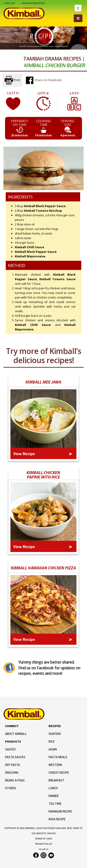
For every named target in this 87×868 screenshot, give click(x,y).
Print (12, 80)
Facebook (78, 8)
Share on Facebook (43, 80)
